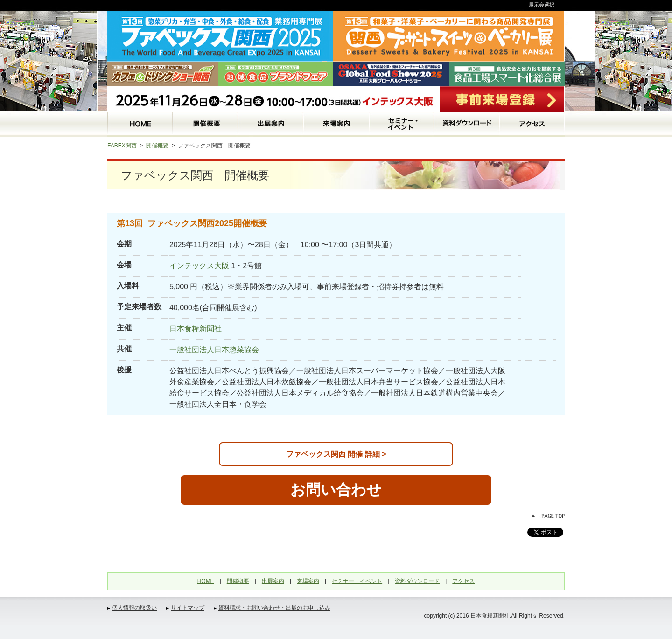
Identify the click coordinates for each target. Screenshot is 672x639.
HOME (206, 581)
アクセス (463, 581)
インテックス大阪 (199, 266)
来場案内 (308, 581)
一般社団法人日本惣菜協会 (214, 350)
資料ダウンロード (417, 581)
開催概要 (157, 146)
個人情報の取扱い (134, 608)
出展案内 (273, 581)
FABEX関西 (122, 146)
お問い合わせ (336, 490)
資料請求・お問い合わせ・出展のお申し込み (274, 608)
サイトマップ (188, 608)
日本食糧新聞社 (196, 329)
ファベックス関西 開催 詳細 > (336, 454)
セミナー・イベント (357, 581)
